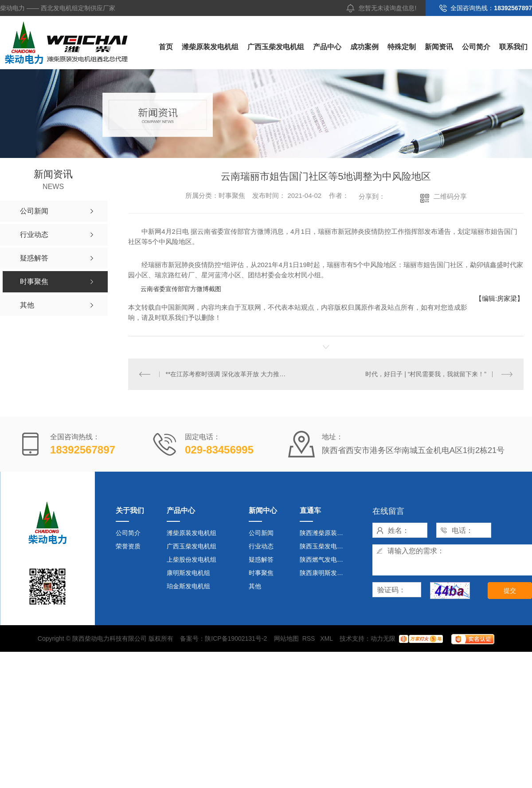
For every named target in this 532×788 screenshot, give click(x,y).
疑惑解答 (261, 559)
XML (327, 638)
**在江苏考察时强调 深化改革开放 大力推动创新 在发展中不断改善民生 (227, 374)
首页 (166, 47)
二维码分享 (450, 196)
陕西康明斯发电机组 (325, 573)
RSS (310, 638)
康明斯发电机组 (188, 573)
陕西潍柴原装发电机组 (325, 533)
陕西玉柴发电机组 (325, 546)
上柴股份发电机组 (192, 559)
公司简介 (476, 47)
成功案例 (364, 47)
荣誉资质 (128, 546)
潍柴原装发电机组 (210, 47)
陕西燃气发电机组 (325, 559)
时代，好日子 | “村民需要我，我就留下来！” (426, 374)
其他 (255, 586)
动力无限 (383, 638)
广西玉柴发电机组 (276, 47)
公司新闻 (261, 533)
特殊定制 (402, 47)
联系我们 (513, 47)
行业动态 (261, 546)
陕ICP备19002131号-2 (236, 638)
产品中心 (327, 47)
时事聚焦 (261, 573)
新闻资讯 (439, 47)
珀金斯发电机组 (188, 586)
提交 (510, 591)
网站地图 (286, 638)
